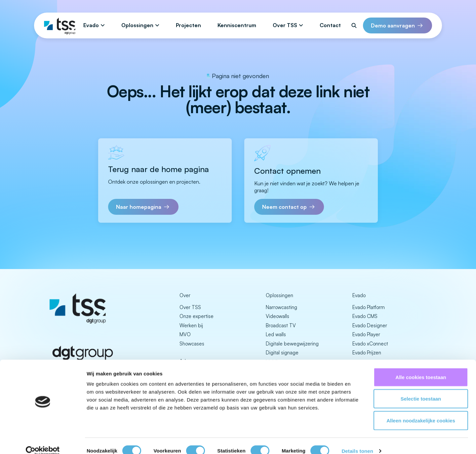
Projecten (188, 25)
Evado (91, 25)
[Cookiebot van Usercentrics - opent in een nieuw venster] (43, 441)
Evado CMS (365, 316)
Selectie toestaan (421, 389)
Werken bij (191, 325)
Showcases (192, 344)
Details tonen (357, 441)
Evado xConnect (370, 344)
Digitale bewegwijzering (292, 344)
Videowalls (278, 316)
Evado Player (366, 334)
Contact (330, 25)
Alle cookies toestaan (421, 367)
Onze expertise (197, 316)
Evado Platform (369, 307)
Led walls (276, 334)
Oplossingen (137, 25)
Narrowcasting (281, 307)
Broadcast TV (281, 325)
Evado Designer (370, 325)
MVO (185, 334)
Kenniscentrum (237, 25)
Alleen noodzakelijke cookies (421, 410)
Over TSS (285, 25)
